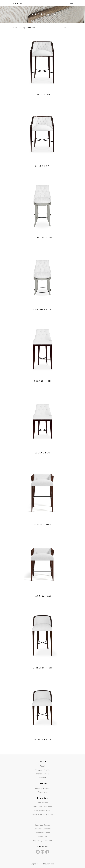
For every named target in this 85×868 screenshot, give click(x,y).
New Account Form (42, 811)
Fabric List (42, 837)
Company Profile (43, 770)
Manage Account (42, 788)
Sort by (67, 28)
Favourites (42, 792)
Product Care (43, 803)
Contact (43, 778)
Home (15, 28)
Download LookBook (43, 829)
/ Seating (21, 28)
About (42, 766)
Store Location (42, 774)
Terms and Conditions (42, 807)
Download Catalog (43, 825)
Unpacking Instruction (43, 841)
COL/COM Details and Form (42, 814)
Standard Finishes (42, 833)
